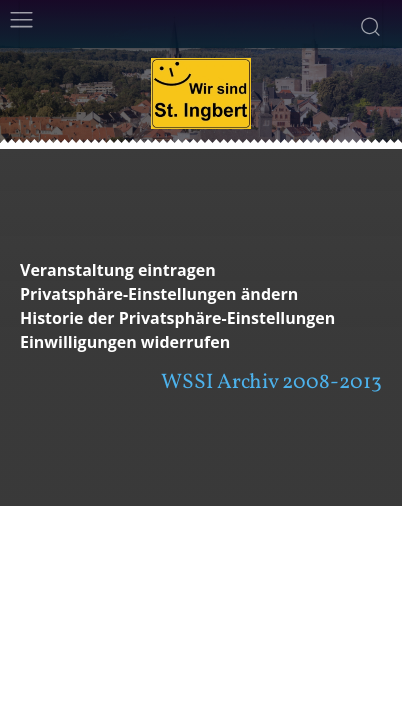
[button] (201, 294)
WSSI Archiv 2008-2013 (271, 382)
